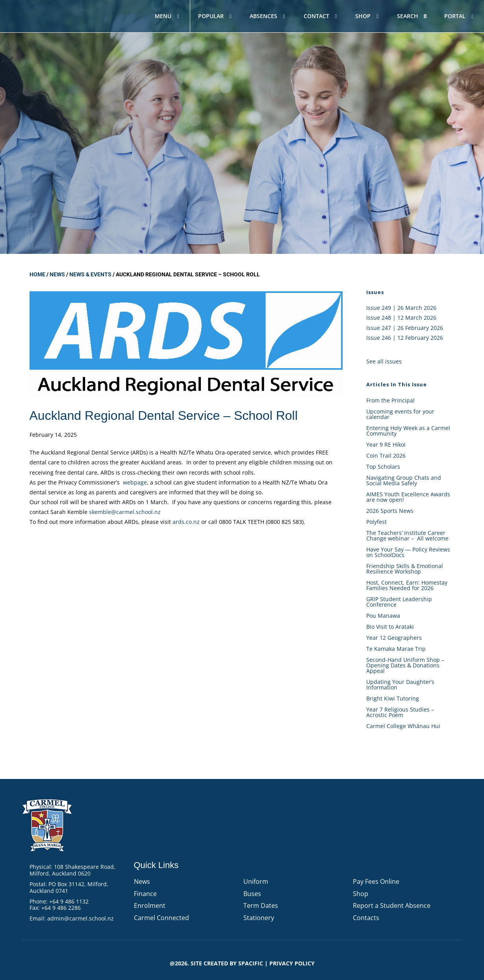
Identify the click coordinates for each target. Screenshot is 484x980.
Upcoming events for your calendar (400, 414)
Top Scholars (383, 467)
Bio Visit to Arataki (390, 627)
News (57, 274)
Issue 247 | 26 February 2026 (405, 328)
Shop (361, 894)
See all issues (384, 361)
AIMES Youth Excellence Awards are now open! (408, 497)
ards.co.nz (186, 522)
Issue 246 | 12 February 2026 (405, 338)
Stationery (259, 918)
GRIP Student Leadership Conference (399, 602)
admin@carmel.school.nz (81, 918)
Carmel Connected (161, 918)
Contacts (366, 918)
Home (37, 274)
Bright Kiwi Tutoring (393, 698)
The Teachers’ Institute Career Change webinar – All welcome (407, 536)
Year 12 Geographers (394, 638)
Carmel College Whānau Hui (403, 726)
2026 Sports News (390, 511)
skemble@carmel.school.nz (125, 512)
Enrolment (150, 905)
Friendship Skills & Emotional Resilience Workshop (405, 569)
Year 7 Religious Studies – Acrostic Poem (400, 712)
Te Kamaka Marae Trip (396, 649)
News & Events (90, 274)
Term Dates (261, 905)
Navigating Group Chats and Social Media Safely (404, 480)
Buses (252, 894)
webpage (135, 482)
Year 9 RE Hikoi (386, 444)
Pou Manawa (383, 616)
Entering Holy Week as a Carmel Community (408, 431)
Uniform (256, 881)
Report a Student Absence (392, 905)
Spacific (251, 963)
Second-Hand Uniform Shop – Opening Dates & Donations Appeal (405, 665)
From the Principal (390, 400)
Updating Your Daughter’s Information (400, 685)
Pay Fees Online (376, 881)
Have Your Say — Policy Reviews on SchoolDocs (408, 552)
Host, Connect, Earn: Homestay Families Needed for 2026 (407, 585)
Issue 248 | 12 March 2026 (401, 318)
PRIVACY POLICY (292, 963)
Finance (145, 894)
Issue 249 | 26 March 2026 (401, 308)
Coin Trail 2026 (386, 456)
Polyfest (377, 522)
